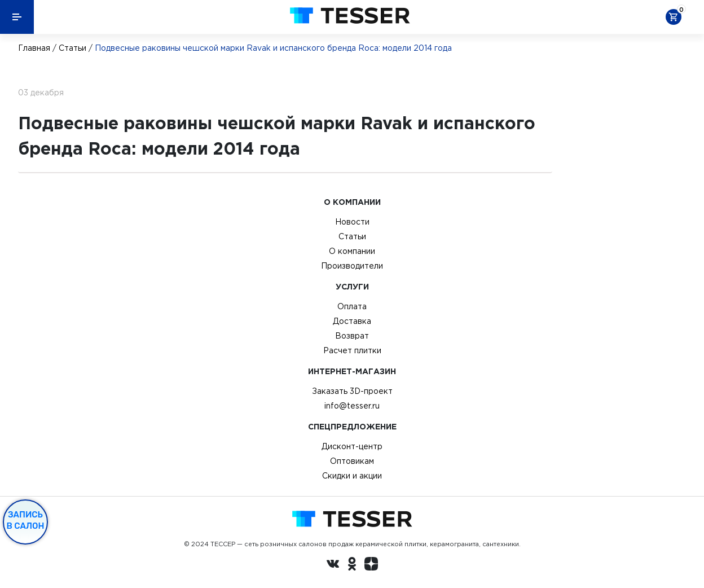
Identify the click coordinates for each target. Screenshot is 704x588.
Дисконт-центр (352, 446)
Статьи (72, 48)
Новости (352, 222)
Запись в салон (26, 520)
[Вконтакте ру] (333, 565)
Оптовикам (352, 461)
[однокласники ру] (352, 565)
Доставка (352, 321)
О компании (352, 251)
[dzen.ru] (371, 565)
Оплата (352, 306)
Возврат (352, 336)
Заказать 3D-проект (352, 391)
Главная (34, 48)
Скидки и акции (352, 476)
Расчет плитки (352, 350)
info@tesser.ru (352, 406)
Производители (352, 266)
